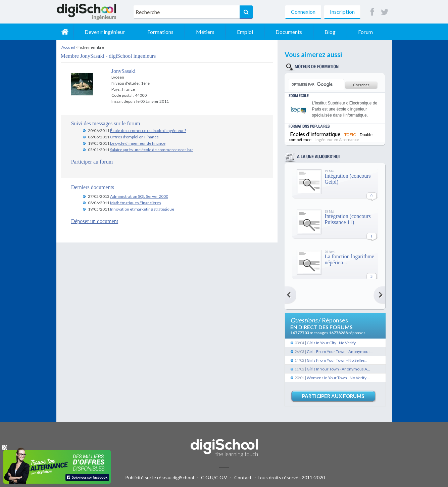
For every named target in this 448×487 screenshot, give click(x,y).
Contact (243, 477)
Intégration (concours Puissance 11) (348, 219)
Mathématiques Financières (136, 203)
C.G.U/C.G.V (214, 477)
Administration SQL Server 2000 (139, 196)
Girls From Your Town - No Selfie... (337, 360)
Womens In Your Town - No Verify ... (338, 378)
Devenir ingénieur (105, 32)
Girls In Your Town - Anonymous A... (338, 369)
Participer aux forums (333, 396)
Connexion (303, 12)
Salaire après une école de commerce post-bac (152, 150)
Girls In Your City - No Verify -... (334, 343)
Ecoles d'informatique (315, 134)
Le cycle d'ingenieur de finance (138, 143)
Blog (330, 32)
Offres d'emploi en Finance (134, 137)
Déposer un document (95, 221)
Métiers (205, 32)
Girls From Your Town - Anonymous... (340, 351)
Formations (160, 32)
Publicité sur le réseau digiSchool (160, 477)
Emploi (245, 32)
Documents (289, 32)
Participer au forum (92, 162)
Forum (365, 32)
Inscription (342, 12)
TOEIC (350, 135)
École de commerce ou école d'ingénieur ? (148, 130)
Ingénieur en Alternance (337, 140)
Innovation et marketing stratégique (142, 209)
